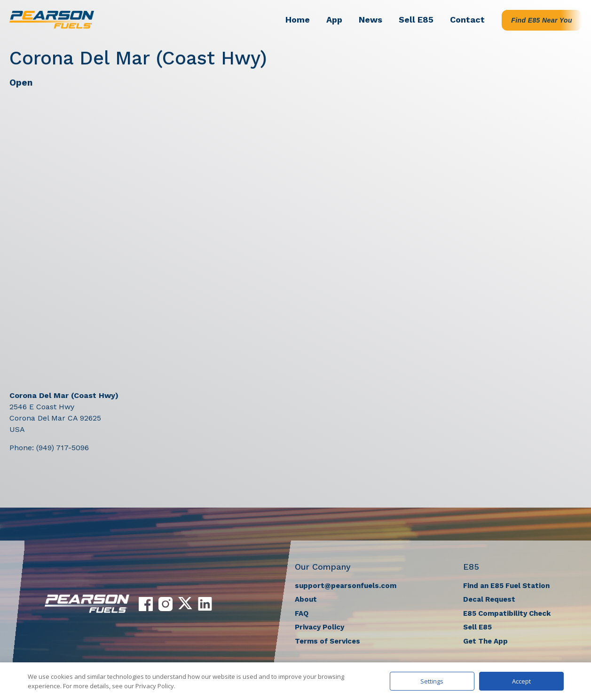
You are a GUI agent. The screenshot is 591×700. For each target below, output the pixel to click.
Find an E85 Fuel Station (506, 586)
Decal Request (489, 599)
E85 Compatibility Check (507, 613)
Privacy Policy (319, 627)
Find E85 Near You (542, 20)
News (370, 20)
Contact (467, 20)
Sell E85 (416, 20)
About (306, 599)
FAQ (302, 613)
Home (298, 20)
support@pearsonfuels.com (346, 586)
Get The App (485, 641)
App (334, 20)
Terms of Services (327, 641)
